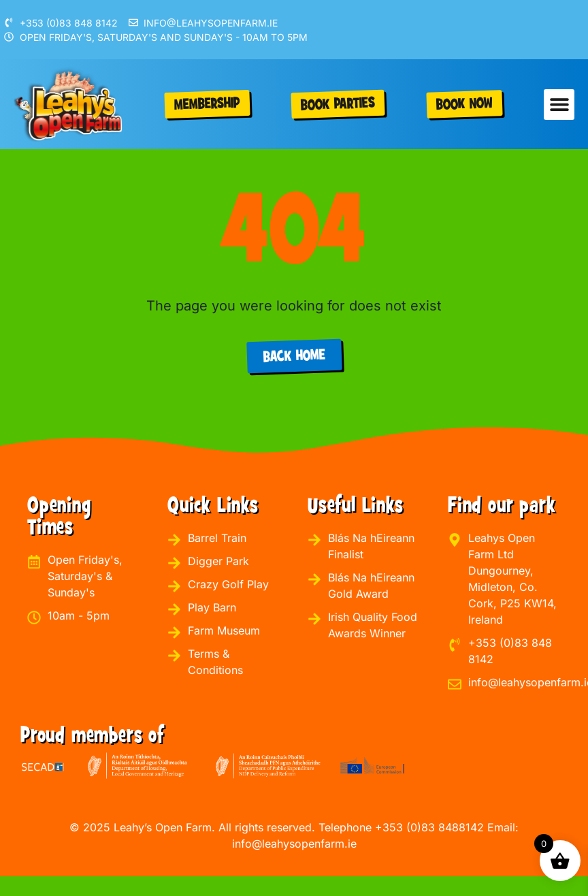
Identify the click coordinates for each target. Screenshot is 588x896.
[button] (559, 105)
